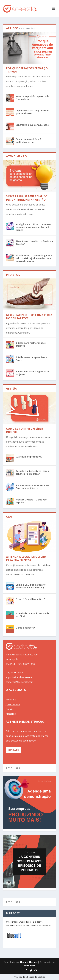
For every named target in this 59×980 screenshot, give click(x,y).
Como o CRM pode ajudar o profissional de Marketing (31, 586)
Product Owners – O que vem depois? (31, 501)
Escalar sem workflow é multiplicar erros (28, 141)
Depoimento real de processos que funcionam (32, 112)
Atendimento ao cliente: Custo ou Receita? (34, 243)
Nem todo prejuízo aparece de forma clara (32, 98)
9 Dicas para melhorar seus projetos (31, 344)
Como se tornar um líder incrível (25, 430)
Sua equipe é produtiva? (29, 457)
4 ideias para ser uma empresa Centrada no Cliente (33, 487)
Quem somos (13, 704)
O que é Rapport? (25, 628)
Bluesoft (38, 922)
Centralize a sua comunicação (32, 125)
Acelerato (11, 699)
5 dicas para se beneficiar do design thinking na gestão (27, 198)
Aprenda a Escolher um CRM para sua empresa (26, 558)
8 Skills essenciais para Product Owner (33, 359)
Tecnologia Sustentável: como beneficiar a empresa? (32, 472)
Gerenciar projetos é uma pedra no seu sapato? (29, 317)
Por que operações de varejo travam (27, 70)
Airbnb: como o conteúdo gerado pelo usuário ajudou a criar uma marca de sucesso (34, 258)
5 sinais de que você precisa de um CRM (32, 615)
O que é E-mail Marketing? (30, 599)
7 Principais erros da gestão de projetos (32, 373)
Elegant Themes (29, 962)
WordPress (29, 966)
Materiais (11, 714)
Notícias (10, 709)
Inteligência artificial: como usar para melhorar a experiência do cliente (33, 227)
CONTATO (13, 750)
